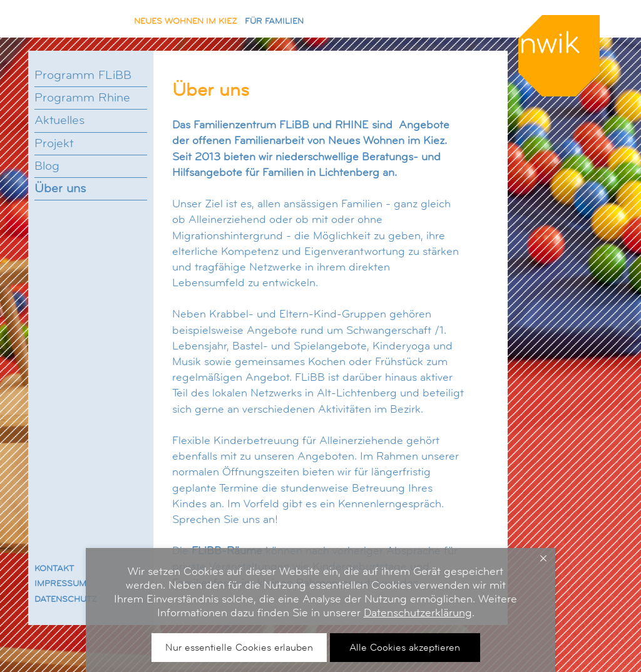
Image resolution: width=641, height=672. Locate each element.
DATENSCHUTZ (66, 599)
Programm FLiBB (83, 75)
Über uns (60, 189)
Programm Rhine (82, 98)
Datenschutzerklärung (418, 613)
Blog (47, 166)
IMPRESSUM (60, 583)
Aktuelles (59, 120)
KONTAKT (54, 568)
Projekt (54, 143)
